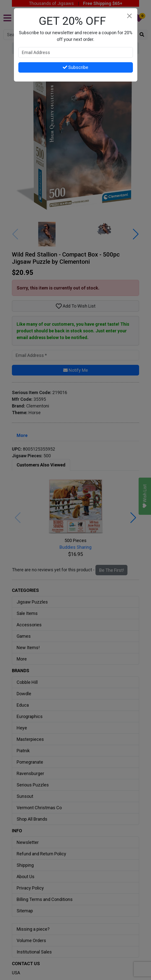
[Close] (130, 16)
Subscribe (75, 67)
